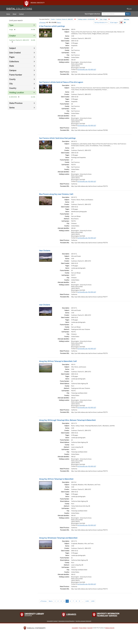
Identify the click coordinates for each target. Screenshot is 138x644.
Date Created (15, 53)
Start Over (126, 20)
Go (128, 14)
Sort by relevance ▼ (101, 23)
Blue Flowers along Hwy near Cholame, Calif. (56, 194)
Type (11, 25)
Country (13, 88)
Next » (59, 23)
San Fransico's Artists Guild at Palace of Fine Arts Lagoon (61, 82)
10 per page (114, 23)
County (12, 79)
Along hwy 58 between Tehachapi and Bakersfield (58, 538)
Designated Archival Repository (67, 621)
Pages (12, 57)
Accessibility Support (52, 621)
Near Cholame (45, 251)
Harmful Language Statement (83, 621)
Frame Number (16, 75)
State (12, 66)
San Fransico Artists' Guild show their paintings (57, 138)
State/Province (16, 103)
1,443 (87, 601)
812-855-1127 (92, 70)
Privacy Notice (83, 628)
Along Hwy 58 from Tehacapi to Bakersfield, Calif (58, 361)
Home (8, 14)
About (14, 14)
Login (129, 9)
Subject (13, 48)
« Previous (42, 23)
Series (12, 108)
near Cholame (45, 305)
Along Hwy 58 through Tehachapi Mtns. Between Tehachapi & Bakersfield (67, 420)
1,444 (93, 601)
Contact (21, 14)
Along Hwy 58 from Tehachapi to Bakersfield (56, 479)
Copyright (90, 628)
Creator (13, 36)
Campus (13, 71)
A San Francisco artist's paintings (52, 26)
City (11, 84)
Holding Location (17, 93)
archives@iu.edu (83, 70)
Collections (14, 62)
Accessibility (75, 628)
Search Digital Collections (92, 14)
